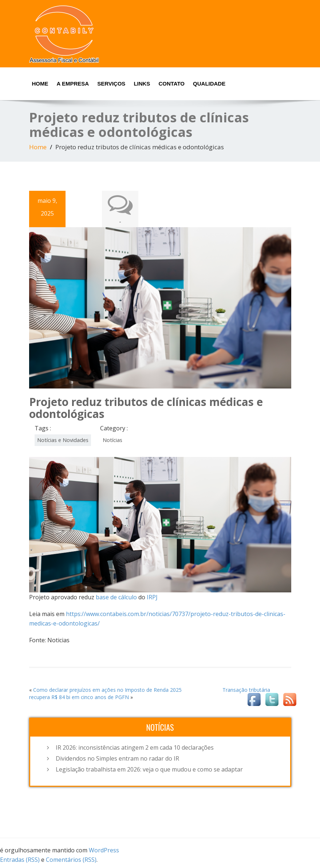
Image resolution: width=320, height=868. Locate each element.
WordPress (104, 850)
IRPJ (152, 597)
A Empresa (73, 84)
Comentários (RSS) (71, 860)
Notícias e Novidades (63, 440)
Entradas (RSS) (20, 860)
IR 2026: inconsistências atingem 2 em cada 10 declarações (135, 747)
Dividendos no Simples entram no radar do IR (117, 758)
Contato (171, 84)
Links (142, 84)
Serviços (111, 84)
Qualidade (209, 84)
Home (40, 84)
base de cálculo (116, 597)
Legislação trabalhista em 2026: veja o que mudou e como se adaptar (149, 769)
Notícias (112, 440)
